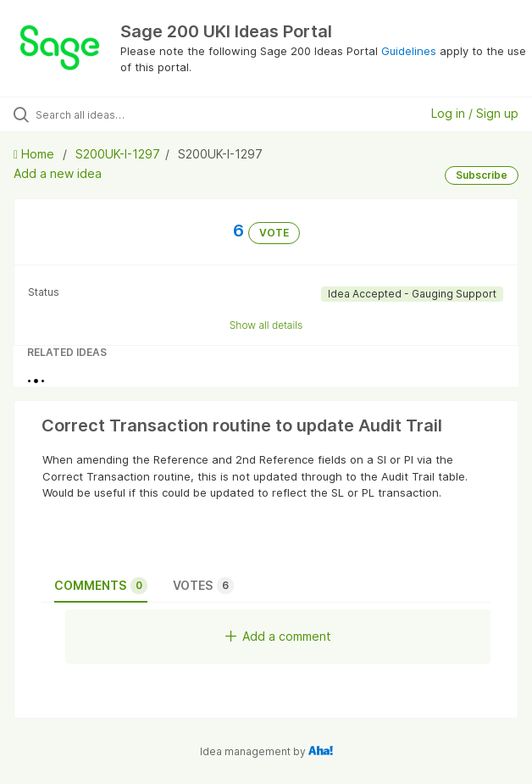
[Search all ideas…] (132, 114)
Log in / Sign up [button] (475, 113)
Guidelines (409, 51)
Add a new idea (58, 173)
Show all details (266, 325)
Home (36, 154)
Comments (101, 586)
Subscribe (482, 175)
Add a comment (278, 636)
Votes (203, 586)
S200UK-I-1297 (118, 154)
